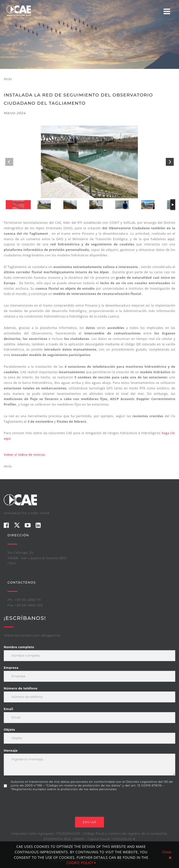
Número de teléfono (21, 688)
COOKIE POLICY (81, 863)
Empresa (11, 668)
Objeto (9, 730)
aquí (171, 239)
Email (8, 709)
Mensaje (11, 751)
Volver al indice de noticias (25, 455)
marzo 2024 (15, 113)
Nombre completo (19, 647)
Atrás (8, 79)
